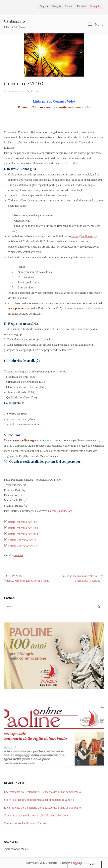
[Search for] (54, 607)
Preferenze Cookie (84, 865)
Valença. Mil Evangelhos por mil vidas (29, 578)
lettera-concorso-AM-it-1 (23, 522)
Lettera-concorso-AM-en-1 (24, 546)
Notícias (19, 555)
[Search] (99, 607)
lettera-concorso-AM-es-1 (23, 528)
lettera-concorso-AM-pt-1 (23, 534)
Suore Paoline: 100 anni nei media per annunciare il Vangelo (39, 800)
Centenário (14, 22)
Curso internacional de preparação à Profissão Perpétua (36, 815)
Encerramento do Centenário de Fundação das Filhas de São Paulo (42, 792)
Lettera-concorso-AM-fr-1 (23, 540)
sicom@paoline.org (83, 236)
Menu (96, 24)
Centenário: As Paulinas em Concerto (26, 823)
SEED (37, 91)
